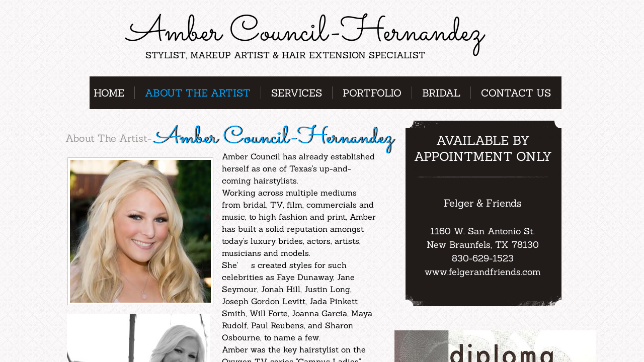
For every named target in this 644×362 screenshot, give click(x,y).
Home (109, 93)
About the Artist (198, 93)
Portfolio (372, 93)
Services (297, 93)
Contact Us (516, 93)
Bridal (441, 93)
